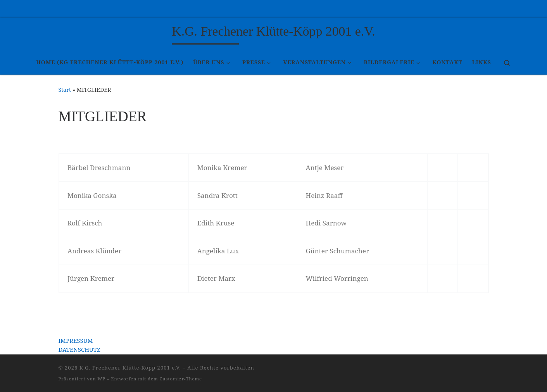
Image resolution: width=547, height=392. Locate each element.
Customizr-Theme (181, 379)
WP (102, 379)
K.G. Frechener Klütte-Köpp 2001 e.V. (130, 368)
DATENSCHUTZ (79, 349)
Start (65, 90)
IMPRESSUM (76, 340)
